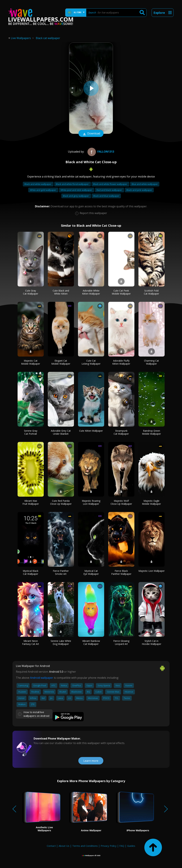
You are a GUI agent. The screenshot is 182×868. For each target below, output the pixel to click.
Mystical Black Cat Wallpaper (31, 572)
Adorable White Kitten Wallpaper (91, 292)
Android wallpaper (42, 678)
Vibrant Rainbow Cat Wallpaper (91, 642)
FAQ (122, 846)
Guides (131, 846)
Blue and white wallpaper (145, 184)
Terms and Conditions (85, 846)
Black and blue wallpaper (106, 196)
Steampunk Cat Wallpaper (121, 432)
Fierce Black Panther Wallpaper (121, 572)
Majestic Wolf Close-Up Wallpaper (121, 502)
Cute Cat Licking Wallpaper (91, 362)
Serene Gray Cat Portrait (31, 432)
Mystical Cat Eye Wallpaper (91, 572)
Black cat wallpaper (48, 38)
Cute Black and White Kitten (61, 292)
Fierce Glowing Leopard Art (121, 642)
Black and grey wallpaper (76, 196)
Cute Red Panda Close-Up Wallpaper (61, 502)
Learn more (91, 761)
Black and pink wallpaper (139, 190)
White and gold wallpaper (43, 190)
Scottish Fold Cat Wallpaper (151, 292)
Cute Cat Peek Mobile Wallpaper (121, 292)
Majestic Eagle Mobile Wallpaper (151, 502)
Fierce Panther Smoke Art (61, 572)
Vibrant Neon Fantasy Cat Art (31, 642)
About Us (64, 846)
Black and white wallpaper (38, 184)
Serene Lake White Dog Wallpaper (61, 642)
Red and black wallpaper (109, 190)
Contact (51, 846)
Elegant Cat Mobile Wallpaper (61, 362)
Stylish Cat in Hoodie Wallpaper (152, 642)
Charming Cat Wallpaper (151, 362)
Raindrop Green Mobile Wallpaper (151, 432)
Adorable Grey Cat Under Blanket (61, 432)
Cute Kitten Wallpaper (91, 431)
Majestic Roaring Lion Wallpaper (91, 502)
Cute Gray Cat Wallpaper (31, 292)
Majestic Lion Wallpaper (152, 571)
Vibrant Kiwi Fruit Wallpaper (31, 502)
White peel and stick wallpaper (77, 190)
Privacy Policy (109, 846)
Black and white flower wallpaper (110, 184)
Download (91, 134)
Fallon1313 (100, 152)
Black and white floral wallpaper (73, 184)
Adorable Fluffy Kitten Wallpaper (121, 362)
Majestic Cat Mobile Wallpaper (31, 362)
